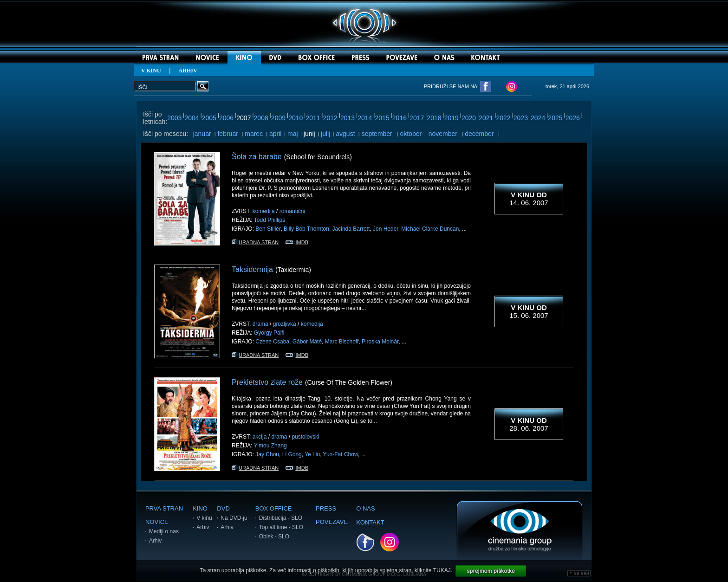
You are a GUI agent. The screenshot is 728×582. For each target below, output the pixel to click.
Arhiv (155, 541)
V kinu (204, 518)
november (443, 134)
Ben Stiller (268, 229)
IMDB (297, 242)
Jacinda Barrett (351, 229)
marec (254, 134)
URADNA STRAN (255, 242)
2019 (452, 118)
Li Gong (292, 454)
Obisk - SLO (274, 537)
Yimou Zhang (270, 446)
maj (293, 134)
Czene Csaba (272, 342)
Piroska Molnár (380, 342)
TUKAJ (442, 570)
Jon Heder (386, 229)
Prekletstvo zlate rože (267, 382)
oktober (411, 134)
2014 (365, 118)
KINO (200, 508)
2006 (226, 118)
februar (227, 134)
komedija (264, 211)
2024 (538, 118)
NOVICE (157, 522)
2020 (469, 118)
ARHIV (188, 71)
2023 (521, 118)
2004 (192, 118)
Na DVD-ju (234, 518)
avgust (345, 134)
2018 (434, 118)
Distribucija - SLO (281, 518)
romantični (292, 211)
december (479, 134)
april (275, 134)
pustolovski (305, 437)
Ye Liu (312, 454)
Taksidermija (252, 269)
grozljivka (285, 324)
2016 (400, 118)
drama (260, 324)
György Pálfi (269, 333)
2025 (555, 118)
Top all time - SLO (281, 527)
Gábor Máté (307, 342)
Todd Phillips (270, 220)
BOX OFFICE (274, 508)
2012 (330, 118)
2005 (209, 118)
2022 (504, 118)
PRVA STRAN (164, 508)
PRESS (326, 508)
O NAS (365, 508)
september (377, 134)
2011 (313, 118)
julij (325, 134)
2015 (382, 118)
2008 (261, 118)
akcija (260, 437)
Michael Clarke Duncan (430, 229)
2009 (278, 118)
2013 (348, 118)
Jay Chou (267, 454)
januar (202, 134)
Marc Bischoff (342, 342)
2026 (573, 118)
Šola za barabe (257, 157)
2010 (296, 118)
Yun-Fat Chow (341, 454)
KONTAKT (370, 522)
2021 (486, 118)
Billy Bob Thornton (306, 229)
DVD (223, 508)
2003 (174, 118)
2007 (244, 118)
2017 (417, 118)
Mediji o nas (164, 531)
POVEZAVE (332, 522)
